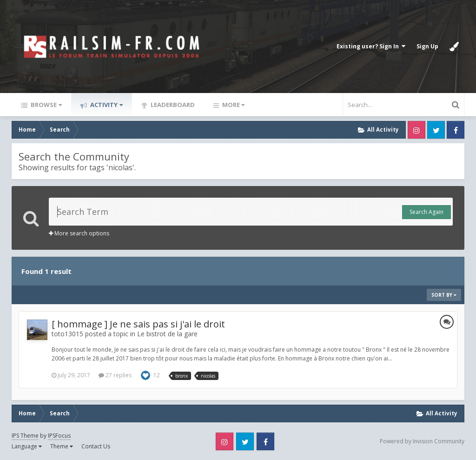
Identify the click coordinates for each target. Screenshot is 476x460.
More (233, 105)
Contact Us (96, 446)
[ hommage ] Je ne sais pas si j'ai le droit (138, 324)
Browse (46, 105)
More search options (79, 233)
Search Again (426, 212)
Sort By (444, 295)
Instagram (416, 130)
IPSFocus (59, 436)
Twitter (436, 130)
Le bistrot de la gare (167, 334)
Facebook (456, 130)
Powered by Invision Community (422, 441)
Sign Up (427, 46)
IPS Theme (25, 436)
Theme (62, 446)
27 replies (115, 375)
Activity (106, 105)
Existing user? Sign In (371, 46)
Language (27, 446)
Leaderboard (172, 105)
